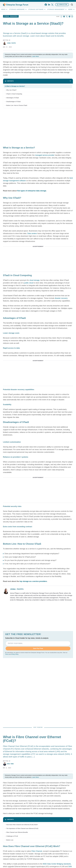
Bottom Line (10, 840)
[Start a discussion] (61, 17)
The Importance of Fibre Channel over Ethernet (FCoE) (22, 828)
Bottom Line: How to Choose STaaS (17, 105)
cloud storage (34, 280)
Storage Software (37, 9)
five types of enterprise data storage (32, 191)
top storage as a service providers (33, 581)
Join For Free (38, 648)
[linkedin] (49, 5)
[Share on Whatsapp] (72, 17)
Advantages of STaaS (13, 98)
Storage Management (57, 9)
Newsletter (62, 5)
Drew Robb (8, 764)
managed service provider (45, 155)
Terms (7, 654)
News (4, 9)
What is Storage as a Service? (16, 86)
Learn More (35, 56)
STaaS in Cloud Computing (14, 94)
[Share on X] (67, 17)
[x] (52, 5)
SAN (70, 867)
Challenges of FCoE (12, 836)
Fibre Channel (37, 851)
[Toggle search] (72, 5)
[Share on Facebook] (64, 17)
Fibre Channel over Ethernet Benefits (17, 832)
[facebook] (46, 5)
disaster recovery (61, 298)
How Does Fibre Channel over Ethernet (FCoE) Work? (22, 825)
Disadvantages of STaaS (13, 102)
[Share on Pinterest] (69, 17)
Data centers (32, 233)
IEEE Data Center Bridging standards (57, 864)
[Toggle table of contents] (38, 81)
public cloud (29, 283)
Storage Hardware (18, 9)
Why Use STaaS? (11, 90)
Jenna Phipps (9, 43)
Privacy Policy (15, 654)
